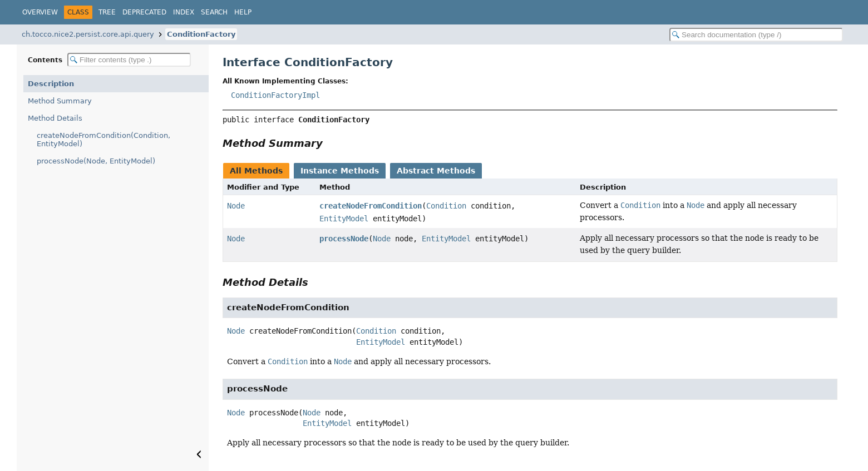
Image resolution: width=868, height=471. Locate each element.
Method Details (55, 118)
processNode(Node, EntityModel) (96, 161)
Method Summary (60, 101)
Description (51, 84)
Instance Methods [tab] (340, 171)
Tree (107, 12)
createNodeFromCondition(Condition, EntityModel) (103, 140)
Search (214, 12)
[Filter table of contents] (129, 60)
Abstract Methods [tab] (436, 171)
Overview (40, 12)
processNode (344, 239)
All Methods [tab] (256, 171)
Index (184, 12)
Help (243, 12)
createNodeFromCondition (371, 206)
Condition (446, 206)
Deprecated (144, 12)
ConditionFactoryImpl (275, 95)
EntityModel (344, 219)
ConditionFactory (201, 34)
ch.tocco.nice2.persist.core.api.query (88, 34)
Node (236, 206)
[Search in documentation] (756, 35)
